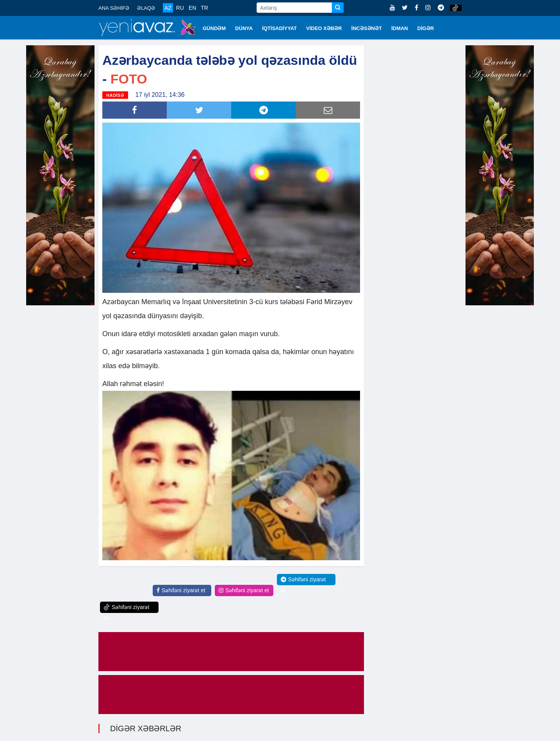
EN (192, 8)
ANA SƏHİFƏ (114, 8)
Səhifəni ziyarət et (181, 590)
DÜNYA (244, 28)
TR (204, 8)
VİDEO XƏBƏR (324, 28)
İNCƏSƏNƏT (367, 28)
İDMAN (400, 28)
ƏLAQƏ (146, 8)
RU (180, 8)
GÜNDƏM (214, 28)
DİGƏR (426, 28)
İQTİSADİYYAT (279, 28)
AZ (168, 8)
